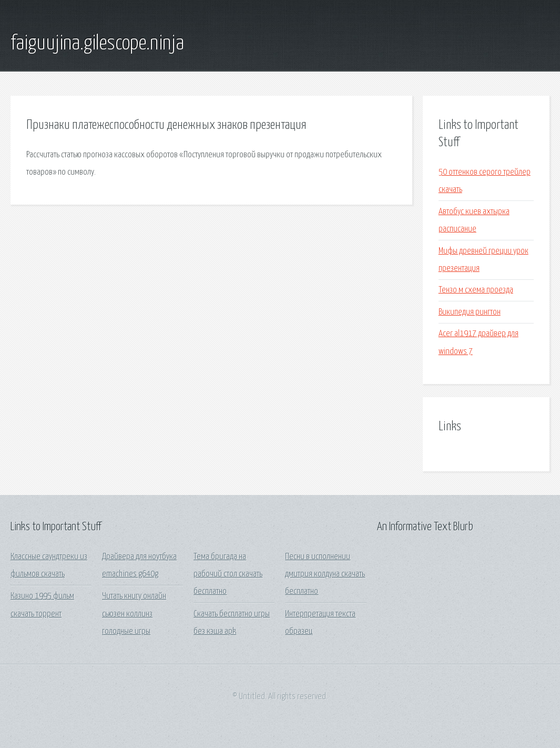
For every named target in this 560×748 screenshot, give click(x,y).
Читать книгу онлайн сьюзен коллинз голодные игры (134, 614)
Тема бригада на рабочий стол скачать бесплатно (228, 574)
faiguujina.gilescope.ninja (97, 44)
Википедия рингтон (470, 312)
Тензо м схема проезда (476, 290)
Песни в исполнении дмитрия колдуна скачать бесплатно (325, 574)
